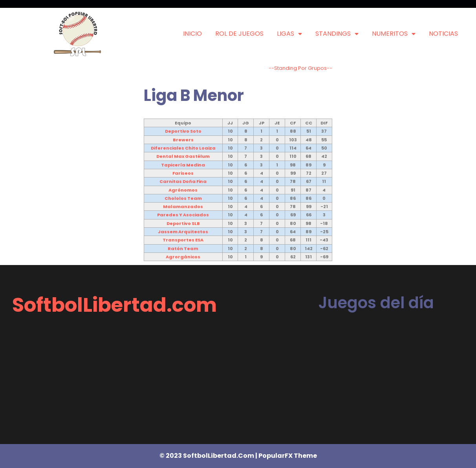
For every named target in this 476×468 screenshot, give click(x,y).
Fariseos (183, 173)
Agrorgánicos (183, 257)
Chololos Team (183, 198)
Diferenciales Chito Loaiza (183, 148)
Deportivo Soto (183, 131)
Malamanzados (183, 207)
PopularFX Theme (288, 456)
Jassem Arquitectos (183, 232)
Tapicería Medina (183, 165)
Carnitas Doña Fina (183, 181)
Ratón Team (183, 249)
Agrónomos (183, 190)
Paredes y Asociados (183, 215)
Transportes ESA (183, 240)
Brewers (183, 140)
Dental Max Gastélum (183, 156)
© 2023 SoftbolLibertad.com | (209, 456)
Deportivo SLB (183, 223)
